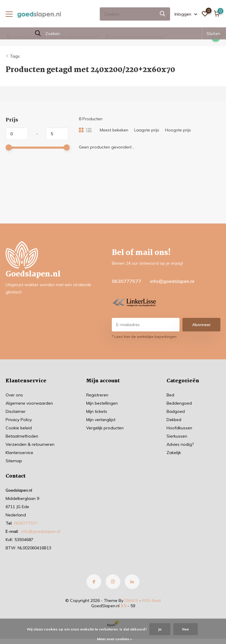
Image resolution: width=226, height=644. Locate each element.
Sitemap (14, 461)
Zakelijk (174, 453)
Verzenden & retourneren (30, 444)
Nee (186, 629)
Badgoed (176, 411)
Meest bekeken (114, 130)
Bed (170, 395)
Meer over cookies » (114, 639)
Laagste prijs (147, 130)
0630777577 (127, 281)
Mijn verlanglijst (101, 420)
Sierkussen (177, 436)
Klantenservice (19, 453)
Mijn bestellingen (102, 403)
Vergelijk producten (105, 428)
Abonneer (201, 325)
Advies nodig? (180, 444)
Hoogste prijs (178, 130)
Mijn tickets (97, 411)
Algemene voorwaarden (29, 403)
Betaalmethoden (22, 436)
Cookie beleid (19, 428)
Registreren (97, 395)
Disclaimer (16, 411)
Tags (15, 56)
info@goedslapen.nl (172, 281)
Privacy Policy (19, 420)
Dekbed (174, 420)
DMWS (131, 600)
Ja (160, 629)
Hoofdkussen (179, 428)
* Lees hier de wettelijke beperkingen (144, 337)
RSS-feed (151, 600)
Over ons (14, 395)
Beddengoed (179, 403)
